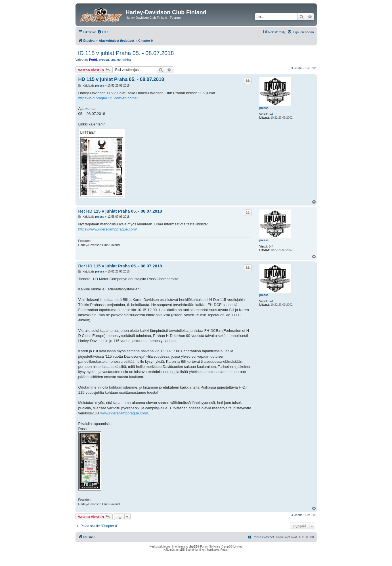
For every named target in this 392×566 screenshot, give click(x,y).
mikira (126, 60)
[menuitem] (103, 32)
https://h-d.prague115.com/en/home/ (108, 98)
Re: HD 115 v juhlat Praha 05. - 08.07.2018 (120, 211)
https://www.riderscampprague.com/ (108, 229)
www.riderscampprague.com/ (124, 413)
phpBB (193, 547)
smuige (116, 60)
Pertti (93, 60)
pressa (104, 60)
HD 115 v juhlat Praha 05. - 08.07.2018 (125, 53)
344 (271, 114)
